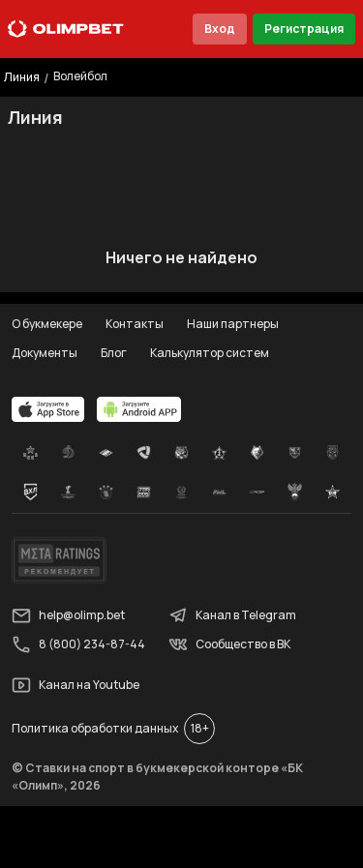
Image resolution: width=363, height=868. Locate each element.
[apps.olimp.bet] (48, 409)
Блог (114, 353)
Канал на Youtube (76, 685)
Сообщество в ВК (229, 644)
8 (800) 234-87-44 (78, 644)
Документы (45, 353)
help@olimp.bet (68, 615)
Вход (220, 29)
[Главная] (66, 29)
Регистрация (304, 29)
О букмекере (47, 324)
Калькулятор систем (210, 353)
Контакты (135, 324)
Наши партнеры (233, 324)
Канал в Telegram (232, 615)
